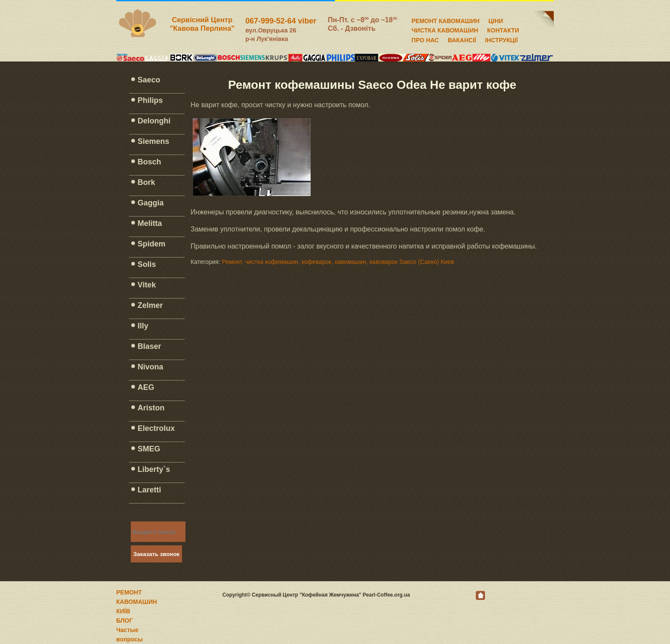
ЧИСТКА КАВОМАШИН (445, 29)
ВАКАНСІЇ (462, 39)
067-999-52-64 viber (281, 21)
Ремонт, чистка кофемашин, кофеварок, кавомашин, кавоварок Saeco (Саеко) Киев (338, 262)
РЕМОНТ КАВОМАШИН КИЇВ (137, 602)
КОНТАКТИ (503, 29)
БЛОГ (124, 621)
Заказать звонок (156, 554)
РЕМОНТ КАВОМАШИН (445, 20)
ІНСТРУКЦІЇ (501, 39)
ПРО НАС (425, 39)
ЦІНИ (496, 20)
